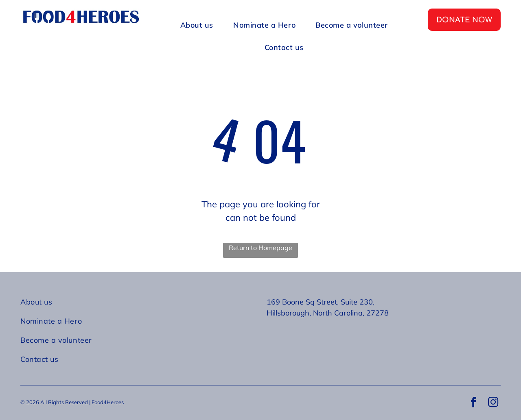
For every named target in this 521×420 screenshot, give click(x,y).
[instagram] (493, 403)
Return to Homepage (260, 248)
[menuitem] (200, 25)
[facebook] (473, 403)
